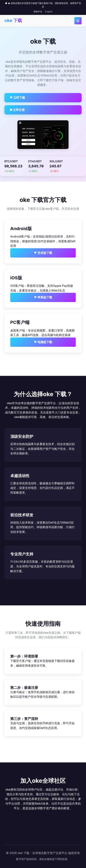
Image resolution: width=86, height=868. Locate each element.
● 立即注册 (17, 110)
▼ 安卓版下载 (43, 253)
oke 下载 (13, 20)
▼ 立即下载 (17, 98)
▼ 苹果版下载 (43, 297)
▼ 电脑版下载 (43, 342)
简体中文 (38, 12)
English (49, 12)
